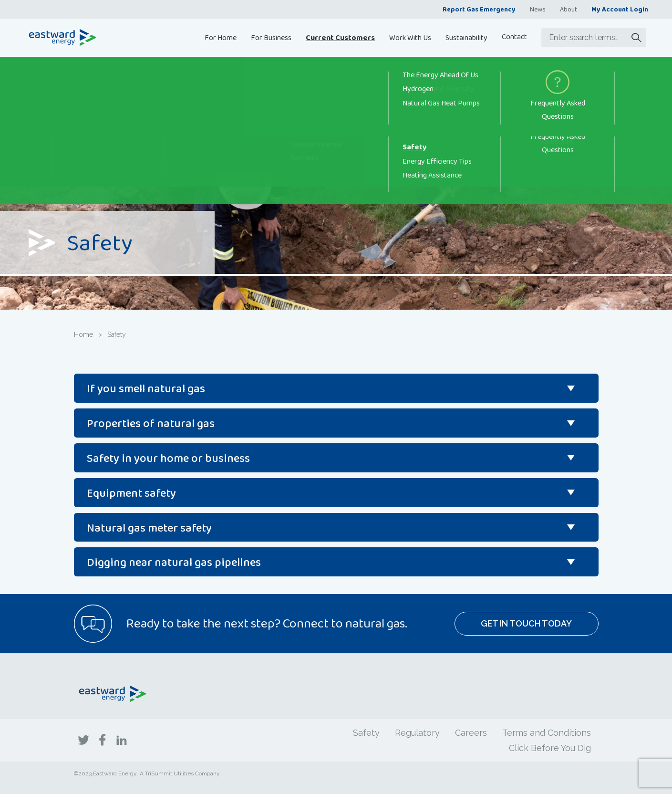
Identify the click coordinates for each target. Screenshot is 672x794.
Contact (514, 37)
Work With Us (410, 37)
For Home (221, 37)
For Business (271, 37)
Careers (471, 733)
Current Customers (340, 37)
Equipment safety (131, 493)
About (569, 9)
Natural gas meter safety (149, 528)
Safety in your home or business (168, 458)
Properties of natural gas (151, 423)
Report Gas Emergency (479, 9)
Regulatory (417, 733)
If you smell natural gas (146, 388)
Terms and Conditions (547, 733)
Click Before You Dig (550, 748)
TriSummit (159, 773)
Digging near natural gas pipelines (174, 562)
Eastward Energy (115, 773)
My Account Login (620, 9)
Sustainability (466, 37)
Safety (366, 733)
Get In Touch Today (526, 623)
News (538, 9)
